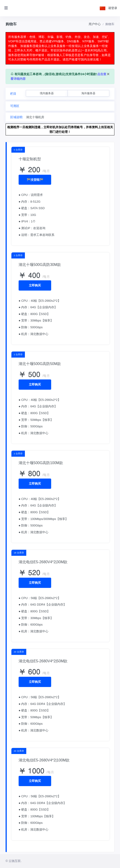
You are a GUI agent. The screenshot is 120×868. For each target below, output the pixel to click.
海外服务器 (88, 93)
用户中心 (95, 24)
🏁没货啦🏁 (35, 180)
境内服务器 (47, 93)
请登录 (113, 8)
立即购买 (35, 285)
